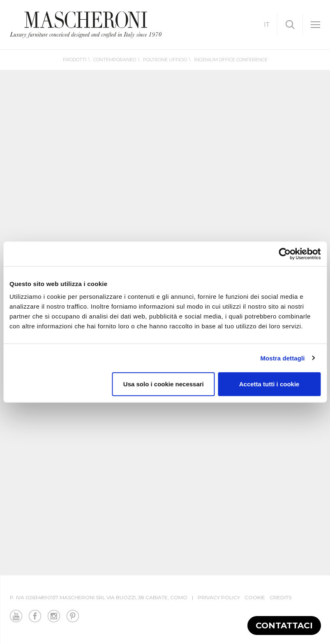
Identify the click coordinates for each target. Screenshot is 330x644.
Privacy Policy (219, 597)
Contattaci (284, 626)
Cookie (255, 597)
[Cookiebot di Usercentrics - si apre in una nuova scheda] (285, 254)
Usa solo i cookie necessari (164, 384)
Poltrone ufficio (165, 60)
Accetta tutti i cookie (269, 384)
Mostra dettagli (282, 358)
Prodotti (75, 60)
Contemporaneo (115, 60)
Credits (280, 597)
